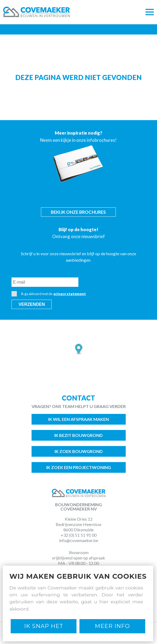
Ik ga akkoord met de (49, 294)
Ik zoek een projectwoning (79, 467)
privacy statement (70, 294)
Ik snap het (44, 626)
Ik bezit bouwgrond (78, 435)
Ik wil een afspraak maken (78, 419)
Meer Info (112, 626)
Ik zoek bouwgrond (79, 451)
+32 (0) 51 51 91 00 (79, 535)
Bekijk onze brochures (78, 212)
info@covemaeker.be (79, 540)
